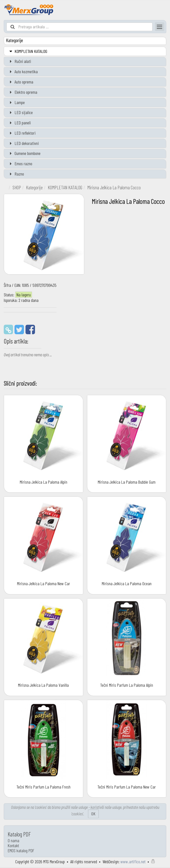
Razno (16, 174)
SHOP (17, 187)
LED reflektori (22, 133)
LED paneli (19, 123)
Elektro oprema (22, 92)
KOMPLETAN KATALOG (27, 51)
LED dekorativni (23, 143)
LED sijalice (20, 112)
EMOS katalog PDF (21, 850)
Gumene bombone (24, 153)
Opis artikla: (16, 341)
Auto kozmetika (23, 71)
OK (93, 814)
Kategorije (34, 187)
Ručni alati (19, 61)
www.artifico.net (133, 861)
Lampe (16, 102)
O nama (13, 840)
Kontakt (13, 845)
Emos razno (20, 163)
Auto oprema (20, 82)
